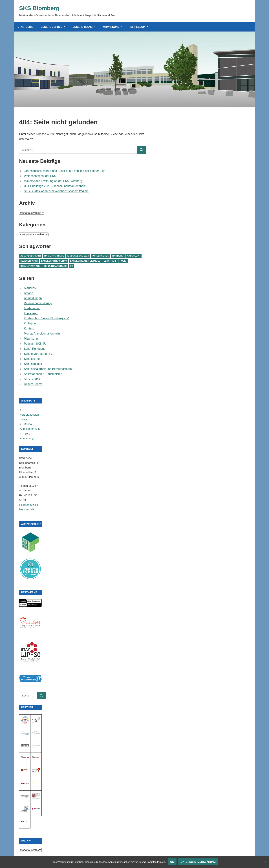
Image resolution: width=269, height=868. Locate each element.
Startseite (25, 27)
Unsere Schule (51, 27)
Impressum (138, 27)
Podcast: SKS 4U (35, 344)
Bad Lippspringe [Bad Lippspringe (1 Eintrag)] (54, 256)
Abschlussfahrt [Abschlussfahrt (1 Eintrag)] (31, 256)
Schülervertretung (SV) (39, 354)
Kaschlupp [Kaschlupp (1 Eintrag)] (134, 256)
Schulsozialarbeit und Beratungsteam (48, 369)
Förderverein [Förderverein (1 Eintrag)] (101, 256)
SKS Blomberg (39, 8)
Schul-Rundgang (35, 349)
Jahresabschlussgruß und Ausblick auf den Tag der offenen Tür (64, 171)
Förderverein (32, 308)
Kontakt (29, 328)
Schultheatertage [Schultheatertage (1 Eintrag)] (55, 266)
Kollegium (30, 323)
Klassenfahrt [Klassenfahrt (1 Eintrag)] (29, 261)
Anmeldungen (33, 298)
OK (172, 862)
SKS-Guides (32, 379)
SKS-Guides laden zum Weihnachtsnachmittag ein (56, 191)
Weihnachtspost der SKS (40, 176)
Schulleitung (32, 359)
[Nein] (264, 862)
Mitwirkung (111, 27)
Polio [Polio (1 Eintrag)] (123, 261)
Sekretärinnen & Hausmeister (43, 374)
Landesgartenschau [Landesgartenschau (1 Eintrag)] (54, 261)
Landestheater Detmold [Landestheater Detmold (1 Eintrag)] (85, 261)
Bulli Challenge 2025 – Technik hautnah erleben (55, 186)
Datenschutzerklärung (38, 303)
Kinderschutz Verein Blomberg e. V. (47, 318)
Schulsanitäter (33, 364)
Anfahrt (29, 293)
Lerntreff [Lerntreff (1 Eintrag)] (110, 261)
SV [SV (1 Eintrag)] (71, 266)
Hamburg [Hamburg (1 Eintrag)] (118, 256)
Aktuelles (30, 288)
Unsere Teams (82, 27)
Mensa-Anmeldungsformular (42, 334)
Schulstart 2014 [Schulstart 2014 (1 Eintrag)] (30, 266)
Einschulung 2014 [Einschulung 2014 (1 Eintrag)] (78, 256)
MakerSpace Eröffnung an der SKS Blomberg (53, 181)
